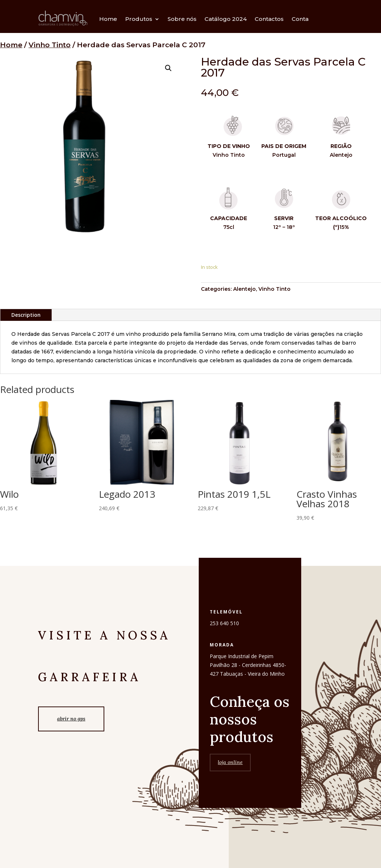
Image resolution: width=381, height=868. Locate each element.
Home (108, 19)
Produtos (139, 19)
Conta (300, 19)
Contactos (269, 19)
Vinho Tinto (50, 45)
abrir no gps (71, 719)
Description (26, 315)
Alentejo (244, 289)
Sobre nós (182, 19)
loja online (230, 784)
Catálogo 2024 (226, 19)
